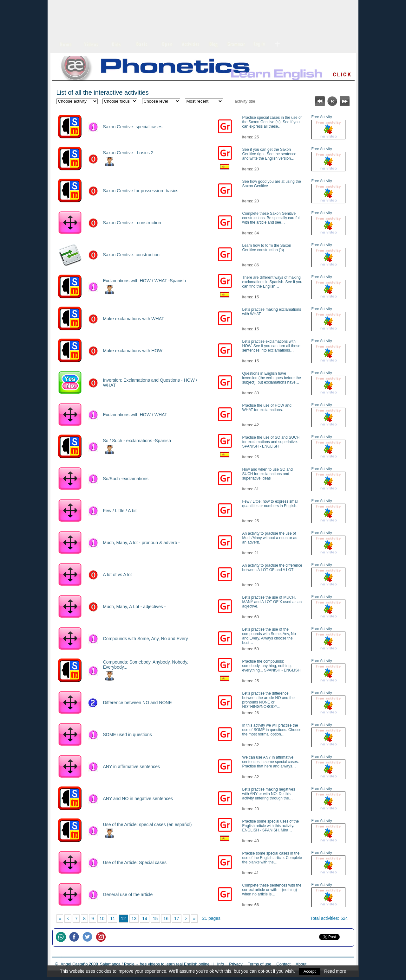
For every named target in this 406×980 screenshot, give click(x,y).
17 (177, 919)
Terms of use (259, 964)
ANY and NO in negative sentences (138, 799)
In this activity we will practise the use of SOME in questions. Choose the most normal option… (272, 730)
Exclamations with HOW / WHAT (135, 415)
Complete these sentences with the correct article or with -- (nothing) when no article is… (272, 890)
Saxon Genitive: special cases (133, 127)
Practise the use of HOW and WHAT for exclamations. (267, 408)
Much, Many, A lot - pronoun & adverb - (141, 543)
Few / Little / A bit (120, 511)
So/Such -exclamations (126, 479)
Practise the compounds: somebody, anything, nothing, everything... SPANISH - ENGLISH (272, 666)
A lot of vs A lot (118, 575)
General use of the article (128, 894)
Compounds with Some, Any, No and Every (146, 639)
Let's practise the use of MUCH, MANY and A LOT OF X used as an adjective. (272, 602)
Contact (283, 964)
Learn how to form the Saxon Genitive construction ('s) (267, 248)
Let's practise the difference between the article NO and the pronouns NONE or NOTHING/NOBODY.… (268, 700)
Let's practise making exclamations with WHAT (272, 312)
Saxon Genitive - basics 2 (128, 153)
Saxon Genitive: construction (131, 255)
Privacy (236, 964)
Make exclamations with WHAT (134, 319)
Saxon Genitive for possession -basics (141, 191)
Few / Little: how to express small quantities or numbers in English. (270, 504)
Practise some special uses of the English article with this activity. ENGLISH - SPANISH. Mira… (271, 826)
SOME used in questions (128, 735)
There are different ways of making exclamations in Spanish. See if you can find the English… (272, 282)
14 (145, 919)
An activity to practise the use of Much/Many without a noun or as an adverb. (270, 538)
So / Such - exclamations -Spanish (137, 441)
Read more (336, 971)
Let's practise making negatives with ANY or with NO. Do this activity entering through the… (269, 794)
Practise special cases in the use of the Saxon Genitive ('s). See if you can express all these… (272, 122)
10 (102, 919)
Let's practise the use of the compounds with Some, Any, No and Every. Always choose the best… (269, 636)
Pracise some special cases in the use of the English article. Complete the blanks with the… (272, 858)
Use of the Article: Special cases (135, 862)
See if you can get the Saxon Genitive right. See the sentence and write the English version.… (269, 154)
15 (155, 919)
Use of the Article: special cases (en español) (147, 824)
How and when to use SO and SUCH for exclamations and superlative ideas (268, 474)
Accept (310, 971)
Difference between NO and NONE (138, 703)
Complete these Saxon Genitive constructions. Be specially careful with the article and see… (271, 218)
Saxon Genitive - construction (132, 223)
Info (221, 964)
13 (134, 919)
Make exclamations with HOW (133, 351)
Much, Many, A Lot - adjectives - (134, 607)
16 (166, 919)
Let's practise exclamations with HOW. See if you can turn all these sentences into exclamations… (271, 346)
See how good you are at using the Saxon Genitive (272, 184)
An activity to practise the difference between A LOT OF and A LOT (272, 568)
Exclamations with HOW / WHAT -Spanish (144, 281)
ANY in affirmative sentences (132, 767)
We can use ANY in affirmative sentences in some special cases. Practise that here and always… (271, 762)
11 (113, 919)
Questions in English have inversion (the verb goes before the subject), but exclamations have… (272, 378)
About (301, 964)
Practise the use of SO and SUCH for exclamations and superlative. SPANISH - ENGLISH (271, 442)
